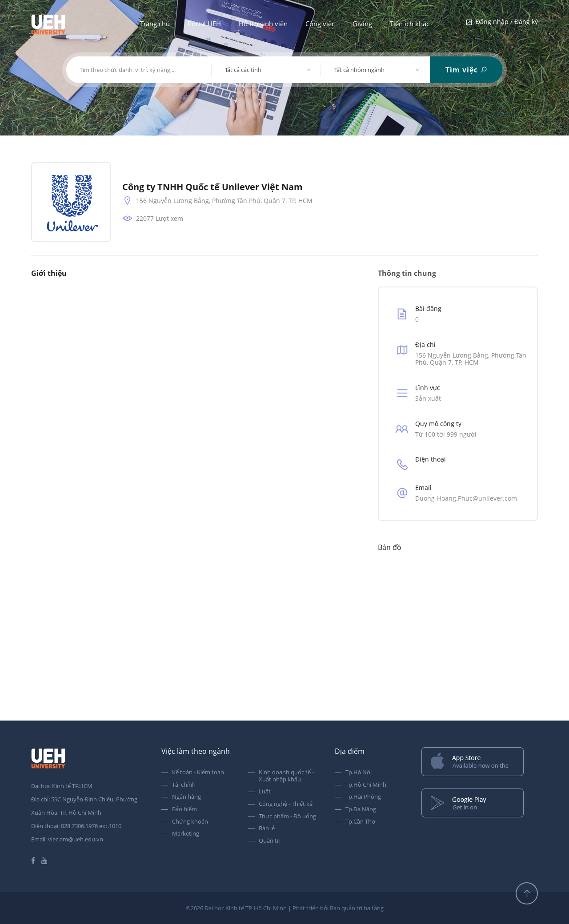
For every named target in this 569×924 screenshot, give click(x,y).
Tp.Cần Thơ (360, 822)
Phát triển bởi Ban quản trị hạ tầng (338, 908)
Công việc (320, 24)
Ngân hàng (186, 797)
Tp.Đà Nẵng (361, 809)
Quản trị (270, 841)
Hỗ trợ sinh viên (263, 24)
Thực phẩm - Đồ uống (287, 816)
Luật (265, 792)
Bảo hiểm (184, 809)
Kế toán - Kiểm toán (198, 773)
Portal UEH (204, 24)
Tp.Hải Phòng (363, 797)
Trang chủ (155, 24)
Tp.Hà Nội (359, 773)
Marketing (186, 834)
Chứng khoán (190, 822)
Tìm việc (467, 70)
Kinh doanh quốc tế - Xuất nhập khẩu (286, 776)
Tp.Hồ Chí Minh (366, 785)
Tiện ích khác (410, 24)
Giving (362, 24)
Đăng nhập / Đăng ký (501, 22)
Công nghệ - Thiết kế (286, 804)
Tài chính (184, 785)
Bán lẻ (267, 828)
